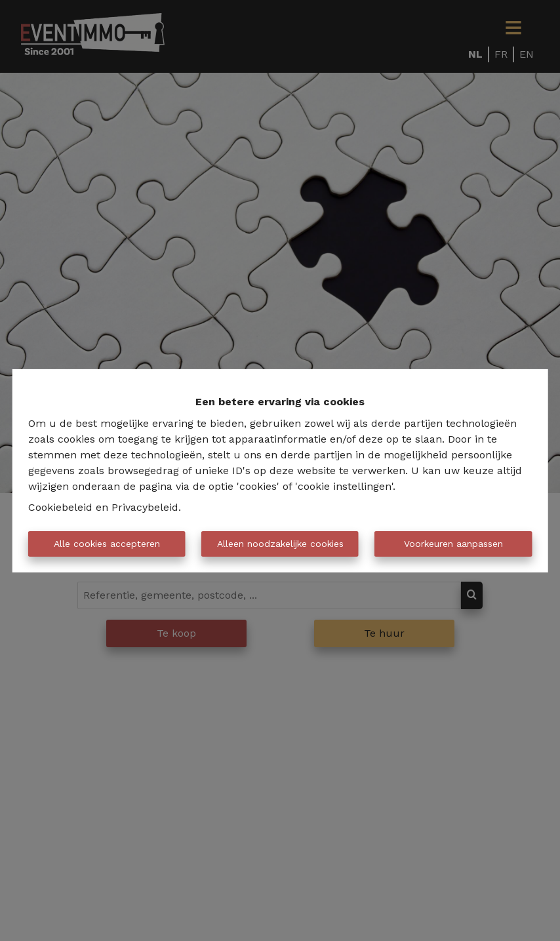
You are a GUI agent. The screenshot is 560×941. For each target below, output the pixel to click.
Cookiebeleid (60, 507)
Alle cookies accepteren (107, 544)
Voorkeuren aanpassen (453, 544)
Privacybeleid (145, 507)
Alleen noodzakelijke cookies (280, 544)
